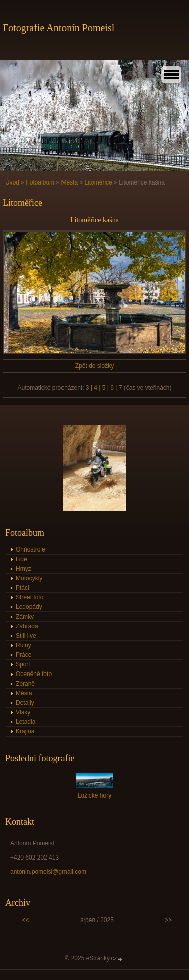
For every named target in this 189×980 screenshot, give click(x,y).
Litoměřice (98, 182)
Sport (23, 664)
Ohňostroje (30, 549)
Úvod (12, 182)
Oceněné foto (34, 674)
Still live (26, 636)
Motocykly (29, 578)
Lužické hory (94, 795)
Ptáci (22, 588)
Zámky (25, 617)
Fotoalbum (40, 182)
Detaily (25, 703)
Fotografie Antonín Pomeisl (58, 28)
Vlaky (23, 712)
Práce (23, 655)
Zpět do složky (94, 366)
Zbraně (25, 684)
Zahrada (27, 626)
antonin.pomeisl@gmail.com (48, 872)
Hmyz (23, 569)
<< (26, 920)
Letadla (25, 722)
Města (69, 182)
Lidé (21, 559)
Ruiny (23, 645)
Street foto (29, 597)
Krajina (25, 731)
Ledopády (29, 607)
